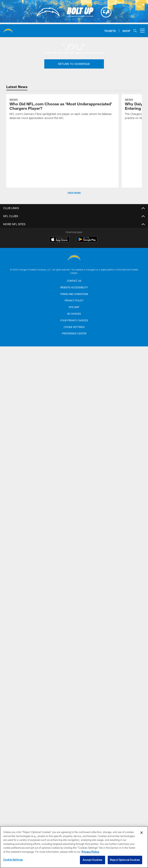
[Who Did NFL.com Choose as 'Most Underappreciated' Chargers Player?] (62, 110)
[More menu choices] (142, 31)
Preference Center (74, 333)
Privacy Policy (74, 300)
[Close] (142, 833)
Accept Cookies (93, 860)
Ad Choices (74, 314)
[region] (74, 847)
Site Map (74, 307)
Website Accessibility (74, 287)
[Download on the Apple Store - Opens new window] (59, 240)
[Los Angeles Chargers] (74, 258)
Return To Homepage (74, 64)
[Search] (135, 31)
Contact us (74, 281)
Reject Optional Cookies (125, 860)
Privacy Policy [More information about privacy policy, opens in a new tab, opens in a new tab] (90, 852)
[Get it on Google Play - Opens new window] (87, 241)
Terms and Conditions (74, 294)
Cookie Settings (74, 327)
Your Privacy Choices (74, 320)
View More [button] (74, 193)
